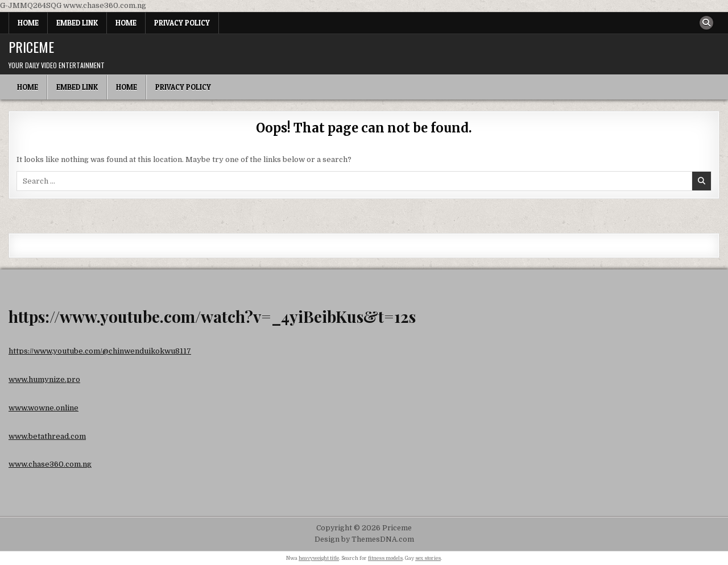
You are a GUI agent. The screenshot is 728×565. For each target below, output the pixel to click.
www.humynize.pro (44, 379)
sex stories (428, 558)
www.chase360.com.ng (50, 464)
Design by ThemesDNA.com (364, 539)
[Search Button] (706, 23)
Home (28, 23)
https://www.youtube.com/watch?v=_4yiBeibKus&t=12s (212, 316)
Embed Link (77, 23)
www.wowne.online (44, 408)
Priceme (31, 47)
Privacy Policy (182, 23)
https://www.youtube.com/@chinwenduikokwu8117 (100, 351)
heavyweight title (319, 558)
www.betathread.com (47, 436)
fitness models (385, 558)
